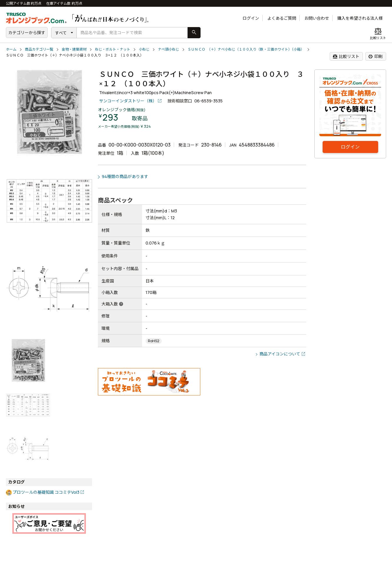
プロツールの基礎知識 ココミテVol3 (46, 492)
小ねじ (144, 49)
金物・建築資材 (74, 49)
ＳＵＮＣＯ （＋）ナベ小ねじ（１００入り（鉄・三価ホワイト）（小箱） (246, 49)
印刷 (375, 56)
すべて (61, 33)
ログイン (251, 18)
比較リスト (346, 56)
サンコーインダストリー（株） (128, 101)
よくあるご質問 (282, 18)
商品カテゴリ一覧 (39, 49)
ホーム (11, 49)
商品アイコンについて (280, 354)
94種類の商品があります (125, 176)
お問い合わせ (317, 18)
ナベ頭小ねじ (169, 49)
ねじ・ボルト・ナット (113, 49)
